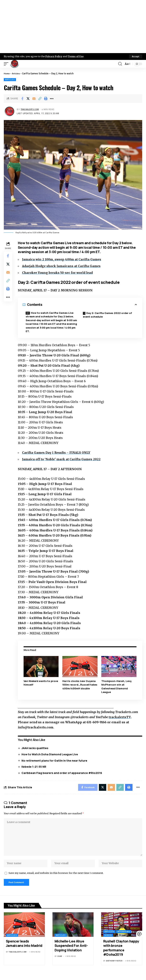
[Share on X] (28, 99)
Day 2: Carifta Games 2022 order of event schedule (108, 315)
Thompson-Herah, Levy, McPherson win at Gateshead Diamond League (117, 686)
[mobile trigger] (7, 64)
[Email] (34, 99)
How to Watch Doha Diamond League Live (51, 754)
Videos (108, 940)
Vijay (60, 962)
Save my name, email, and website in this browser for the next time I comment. (56, 877)
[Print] (46, 99)
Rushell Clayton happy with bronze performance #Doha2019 (121, 953)
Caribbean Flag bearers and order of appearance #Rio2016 (63, 773)
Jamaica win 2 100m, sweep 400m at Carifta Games (64, 259)
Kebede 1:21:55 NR (35, 766)
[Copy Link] (40, 99)
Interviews (124, 937)
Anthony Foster (114, 966)
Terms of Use (77, 56)
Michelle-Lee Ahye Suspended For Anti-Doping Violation (71, 951)
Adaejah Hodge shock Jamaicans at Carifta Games (63, 266)
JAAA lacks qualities (36, 748)
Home (7, 73)
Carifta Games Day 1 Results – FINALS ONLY (58, 453)
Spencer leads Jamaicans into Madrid (24, 948)
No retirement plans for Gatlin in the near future (55, 760)
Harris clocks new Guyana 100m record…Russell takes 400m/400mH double (80, 686)
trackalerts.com (31, 109)
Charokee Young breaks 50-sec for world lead (59, 273)
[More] (52, 99)
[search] (120, 64)
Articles (17, 73)
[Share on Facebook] (22, 99)
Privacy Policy (54, 56)
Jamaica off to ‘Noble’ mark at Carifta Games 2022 (63, 459)
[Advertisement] (73, 27)
